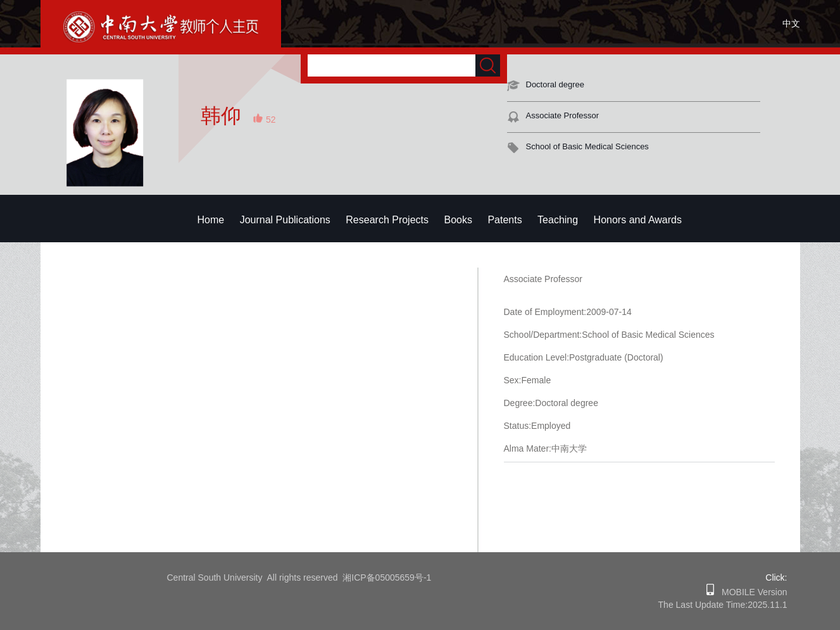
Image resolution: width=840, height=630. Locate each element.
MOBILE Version (750, 592)
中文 (791, 23)
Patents (505, 220)
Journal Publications (285, 220)
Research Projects (387, 220)
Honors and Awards (638, 220)
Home (211, 220)
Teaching (558, 220)
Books (458, 220)
